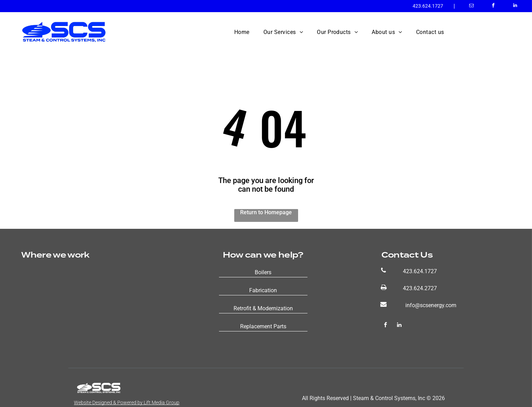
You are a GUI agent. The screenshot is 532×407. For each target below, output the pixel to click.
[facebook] (493, 6)
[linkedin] (515, 6)
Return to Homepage (266, 212)
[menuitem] (242, 32)
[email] (471, 6)
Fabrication (263, 290)
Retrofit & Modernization (263, 308)
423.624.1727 (428, 6)
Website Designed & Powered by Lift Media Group (127, 402)
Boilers (263, 272)
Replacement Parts (263, 326)
